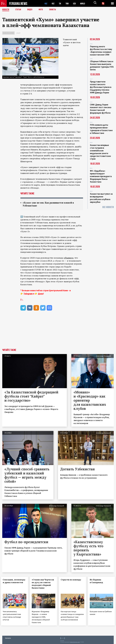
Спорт (18, 33)
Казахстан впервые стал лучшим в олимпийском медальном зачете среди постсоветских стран (100, 152)
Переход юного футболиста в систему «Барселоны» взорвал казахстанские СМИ (101, 51)
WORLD (85, 3)
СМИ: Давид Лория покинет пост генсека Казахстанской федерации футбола (101, 109)
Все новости (108, 207)
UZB (76, 3)
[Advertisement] (58, 332)
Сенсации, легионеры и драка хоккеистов (14, 583)
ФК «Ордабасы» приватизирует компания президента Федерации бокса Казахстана (101, 176)
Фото (42, 10)
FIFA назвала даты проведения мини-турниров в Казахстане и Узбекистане (101, 129)
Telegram (28, 294)
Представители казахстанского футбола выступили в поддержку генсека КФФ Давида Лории (101, 87)
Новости (6, 10)
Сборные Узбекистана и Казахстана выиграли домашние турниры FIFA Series (102, 65)
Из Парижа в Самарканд (98, 581)
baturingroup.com (75, 642)
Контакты (8, 637)
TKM (68, 3)
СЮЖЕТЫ (54, 10)
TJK (61, 3)
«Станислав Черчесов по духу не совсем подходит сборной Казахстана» (43, 585)
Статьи (19, 10)
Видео (31, 10)
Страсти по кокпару (72, 580)
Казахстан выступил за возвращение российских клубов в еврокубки (101, 198)
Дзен (40, 294)
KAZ (46, 3)
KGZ (54, 3)
